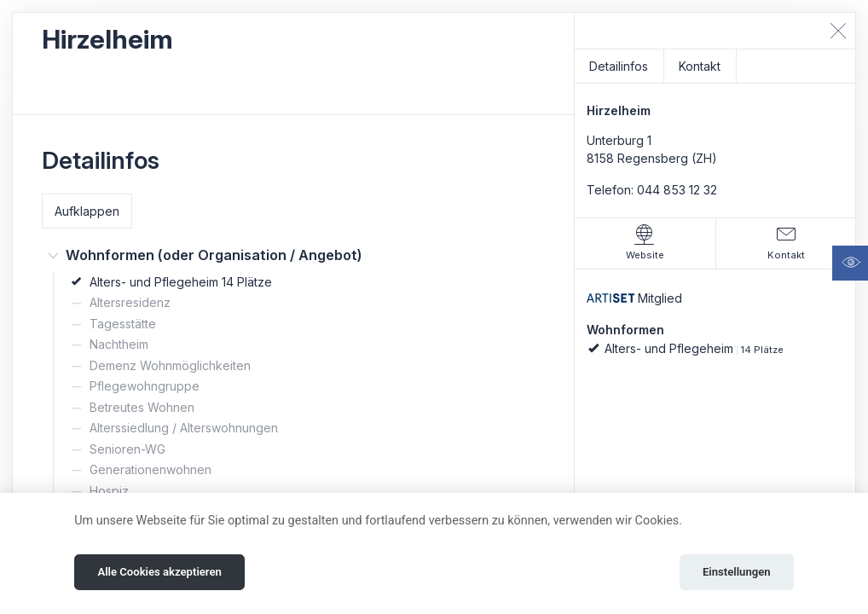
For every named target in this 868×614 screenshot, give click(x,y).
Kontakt (700, 66)
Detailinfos (619, 66)
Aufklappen (87, 211)
